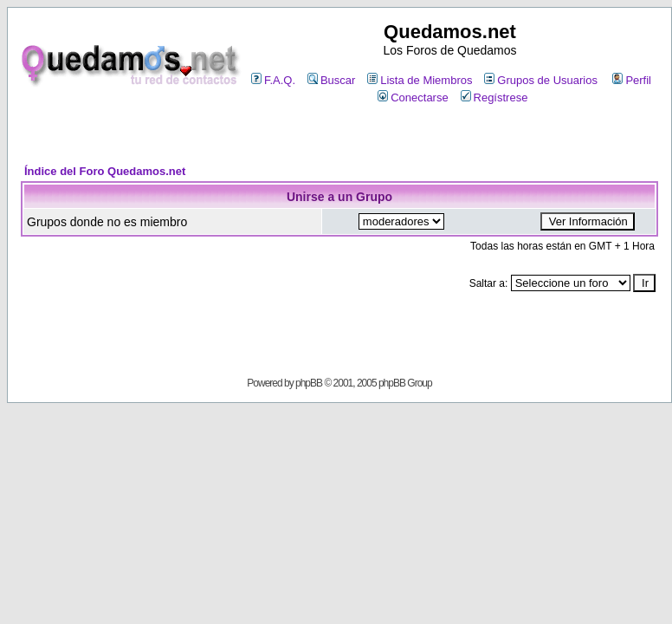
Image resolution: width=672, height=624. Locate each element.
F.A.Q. (273, 80)
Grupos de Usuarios (541, 80)
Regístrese (494, 97)
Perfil (632, 80)
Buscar (331, 80)
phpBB (309, 383)
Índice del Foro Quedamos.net (105, 171)
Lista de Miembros (420, 80)
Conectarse (413, 97)
